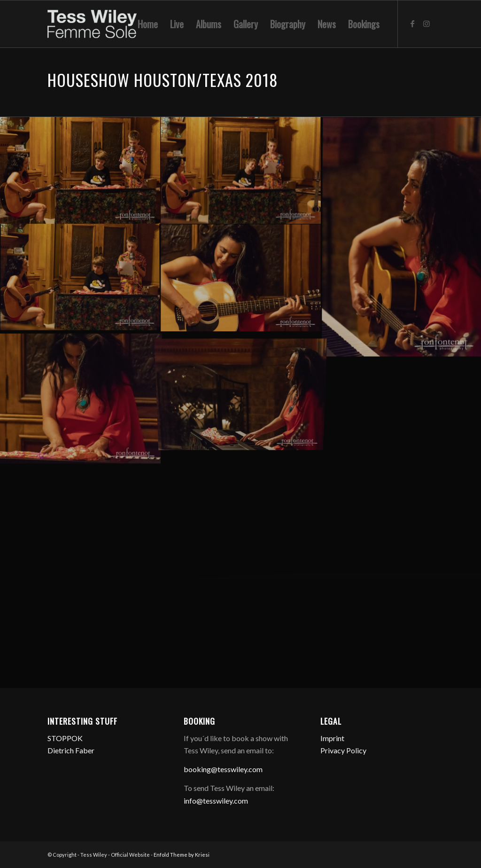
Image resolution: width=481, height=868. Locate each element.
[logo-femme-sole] (92, 24)
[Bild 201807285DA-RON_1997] (80, 397)
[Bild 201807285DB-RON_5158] (241, 171)
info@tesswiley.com (216, 801)
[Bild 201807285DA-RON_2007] (241, 278)
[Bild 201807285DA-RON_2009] (80, 278)
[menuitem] (148, 24)
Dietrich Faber (71, 750)
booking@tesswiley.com (223, 769)
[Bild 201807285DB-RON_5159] (80, 171)
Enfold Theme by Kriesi (182, 855)
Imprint (332, 738)
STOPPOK (65, 738)
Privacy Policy (343, 750)
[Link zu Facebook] (412, 23)
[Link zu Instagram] (427, 23)
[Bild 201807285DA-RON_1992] (241, 386)
